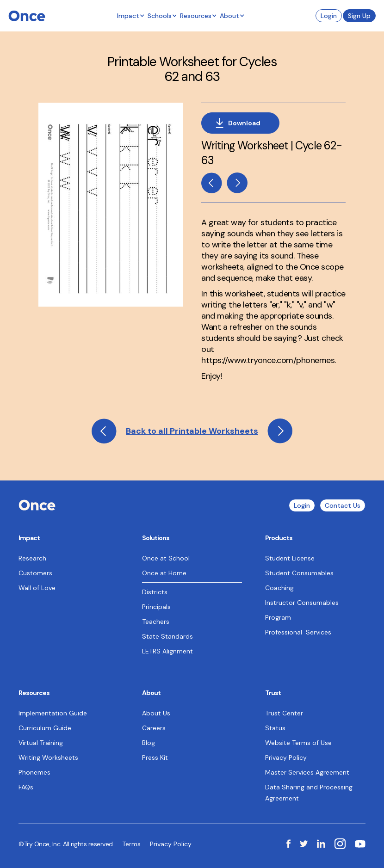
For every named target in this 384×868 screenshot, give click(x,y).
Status (275, 728)
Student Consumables (299, 573)
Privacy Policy (286, 757)
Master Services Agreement (307, 772)
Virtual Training (41, 743)
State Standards (167, 636)
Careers (154, 728)
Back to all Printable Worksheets (192, 431)
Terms (131, 844)
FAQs (26, 787)
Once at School (166, 558)
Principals (156, 607)
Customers (35, 573)
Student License (290, 558)
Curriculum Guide (45, 728)
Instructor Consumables (302, 603)
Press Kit (155, 757)
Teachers (156, 622)
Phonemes (34, 772)
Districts (155, 592)
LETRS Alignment (167, 651)
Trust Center (284, 713)
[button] (131, 16)
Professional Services (298, 632)
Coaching (279, 588)
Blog (149, 743)
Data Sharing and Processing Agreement (309, 793)
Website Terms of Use (298, 743)
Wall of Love (37, 588)
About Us (156, 713)
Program (278, 617)
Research (32, 558)
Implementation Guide (53, 713)
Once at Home (164, 573)
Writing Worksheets (48, 757)
